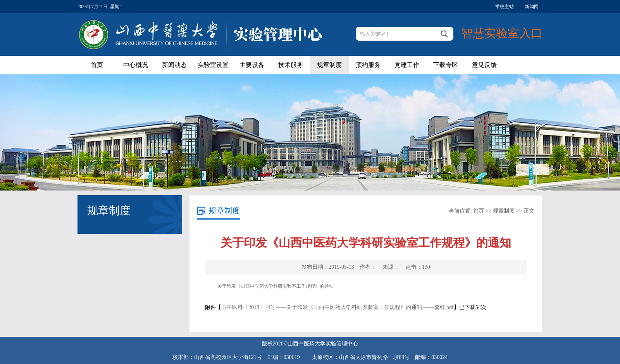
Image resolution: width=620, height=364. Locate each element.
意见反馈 (484, 65)
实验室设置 (213, 65)
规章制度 (329, 65)
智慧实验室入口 (502, 33)
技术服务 (291, 65)
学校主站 (505, 7)
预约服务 (368, 65)
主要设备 (252, 65)
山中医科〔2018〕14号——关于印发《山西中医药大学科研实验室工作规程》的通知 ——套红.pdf (338, 307)
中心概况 (136, 65)
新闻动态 (174, 65)
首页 (97, 65)
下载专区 (446, 65)
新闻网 (532, 7)
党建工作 (407, 65)
